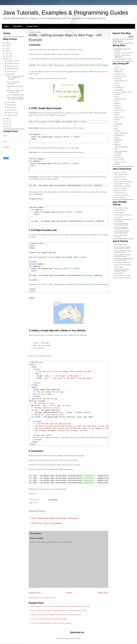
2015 (7, 124)
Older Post (103, 593)
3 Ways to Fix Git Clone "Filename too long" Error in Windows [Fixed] (56, 615)
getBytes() (117, 104)
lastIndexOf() (118, 124)
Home (6, 26)
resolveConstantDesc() (121, 147)
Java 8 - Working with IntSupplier (13, 83)
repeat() (117, 138)
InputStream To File (120, 191)
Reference (33, 494)
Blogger (79, 638)
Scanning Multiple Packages (123, 59)
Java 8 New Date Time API (122, 275)
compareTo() (118, 78)
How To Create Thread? (121, 208)
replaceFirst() (118, 140)
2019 (7, 59)
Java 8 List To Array (120, 179)
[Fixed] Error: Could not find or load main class (15, 91)
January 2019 (11, 115)
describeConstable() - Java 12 (123, 92)
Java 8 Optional (119, 273)
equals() (117, 97)
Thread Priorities (119, 213)
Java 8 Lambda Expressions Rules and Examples (123, 256)
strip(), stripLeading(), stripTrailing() (121, 152)
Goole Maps (60, 50)
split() (116, 149)
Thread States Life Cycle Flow (123, 215)
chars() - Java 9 (119, 69)
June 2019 (10, 102)
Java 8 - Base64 (119, 267)
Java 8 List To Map (120, 172)
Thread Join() (118, 217)
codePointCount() (120, 74)
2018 (7, 119)
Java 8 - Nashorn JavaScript (123, 278)
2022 (7, 51)
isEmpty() (117, 119)
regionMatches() (119, 135)
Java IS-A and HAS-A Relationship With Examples (49, 619)
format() (117, 101)
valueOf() (117, 164)
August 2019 (11, 71)
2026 (7, 43)
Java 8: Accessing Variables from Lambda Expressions (15, 98)
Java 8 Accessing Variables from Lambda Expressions (124, 259)
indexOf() (117, 113)
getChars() (117, 106)
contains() (117, 85)
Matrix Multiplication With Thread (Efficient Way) (122, 232)
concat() (117, 83)
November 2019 (12, 64)
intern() (116, 115)
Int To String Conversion (121, 195)
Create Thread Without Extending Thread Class (121, 228)
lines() (116, 129)
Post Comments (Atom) (47, 598)
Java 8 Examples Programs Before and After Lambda (122, 248)
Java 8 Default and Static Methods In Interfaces (122, 270)
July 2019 (10, 74)
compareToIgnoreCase (121, 81)
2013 (7, 126)
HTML (35, 503)
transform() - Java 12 (121, 162)
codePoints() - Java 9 (121, 76)
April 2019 (10, 107)
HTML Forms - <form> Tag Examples (46, 523)
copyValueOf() (118, 90)
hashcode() (118, 108)
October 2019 (11, 66)
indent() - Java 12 (120, 110)
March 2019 (11, 110)
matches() (117, 131)
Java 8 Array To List (120, 177)
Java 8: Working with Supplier (16, 95)
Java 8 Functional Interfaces (123, 265)
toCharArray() (118, 158)
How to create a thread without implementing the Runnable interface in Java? (59, 611)
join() (116, 122)
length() (117, 126)
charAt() (117, 67)
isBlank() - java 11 (120, 117)
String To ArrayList (120, 197)
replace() (117, 142)
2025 (7, 46)
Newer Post (35, 593)
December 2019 (12, 61)
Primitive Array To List (121, 193)
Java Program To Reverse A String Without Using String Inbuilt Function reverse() (60, 606)
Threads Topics (32, 26)
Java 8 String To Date (121, 175)
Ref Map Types (78, 128)
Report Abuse (118, 41)
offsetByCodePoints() (121, 133)
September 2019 (12, 69)
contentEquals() (119, 88)
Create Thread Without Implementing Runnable (121, 224)
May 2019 (10, 105)
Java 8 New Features (121, 245)
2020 (7, 56)
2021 (7, 53)
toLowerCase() (119, 160)
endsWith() (118, 94)
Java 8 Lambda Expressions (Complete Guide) (123, 252)
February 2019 (12, 113)
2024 (7, 48)
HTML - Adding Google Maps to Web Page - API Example (55, 518)
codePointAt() (118, 72)
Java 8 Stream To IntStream (123, 186)
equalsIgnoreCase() (120, 99)
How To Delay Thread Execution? (121, 236)
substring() (117, 155)
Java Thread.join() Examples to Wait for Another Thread (51, 623)
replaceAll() (118, 144)
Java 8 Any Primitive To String (123, 182)
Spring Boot (17, 26)
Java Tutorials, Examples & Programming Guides (66, 13)
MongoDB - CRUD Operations (123, 53)
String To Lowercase (120, 188)
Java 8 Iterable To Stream (122, 184)
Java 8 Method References (122, 262)
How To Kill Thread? (120, 210)
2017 (7, 121)
